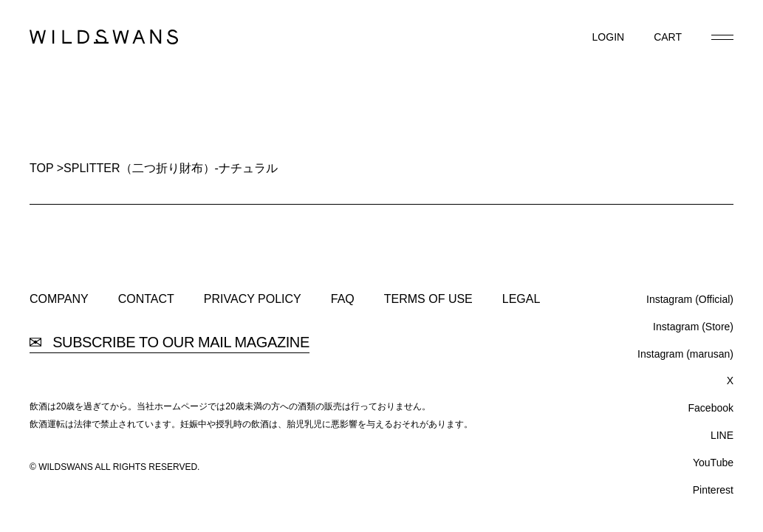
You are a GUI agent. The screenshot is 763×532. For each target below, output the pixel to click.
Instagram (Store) (693, 327)
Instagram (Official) (690, 299)
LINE (722, 435)
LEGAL (521, 299)
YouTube (713, 463)
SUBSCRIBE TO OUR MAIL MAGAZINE (170, 342)
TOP (41, 168)
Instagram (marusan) (685, 354)
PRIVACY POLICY (253, 299)
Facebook (711, 408)
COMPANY (59, 299)
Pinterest (713, 490)
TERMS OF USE (428, 299)
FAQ (343, 299)
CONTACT (146, 299)
